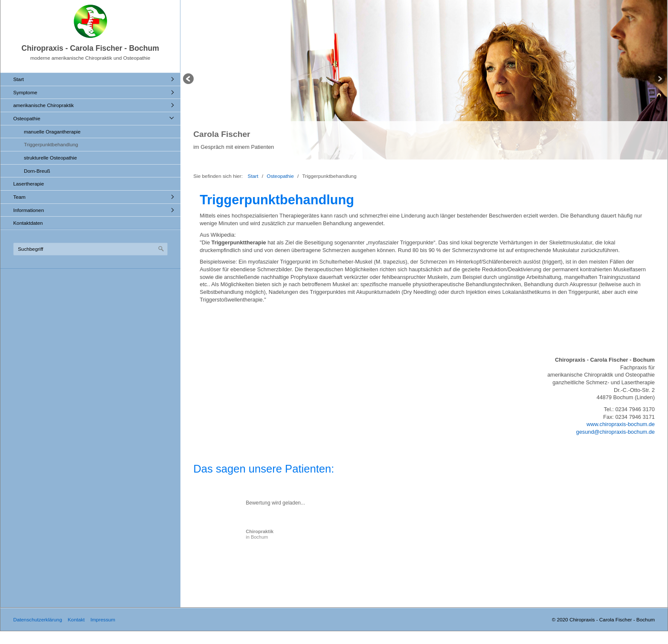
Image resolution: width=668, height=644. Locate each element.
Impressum (103, 619)
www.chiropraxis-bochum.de (621, 424)
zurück (189, 80)
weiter (659, 80)
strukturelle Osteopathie (50, 158)
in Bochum (260, 534)
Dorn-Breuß (37, 171)
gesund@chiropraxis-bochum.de (616, 432)
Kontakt (76, 619)
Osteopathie (27, 118)
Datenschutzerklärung (38, 619)
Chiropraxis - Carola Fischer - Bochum (90, 48)
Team (19, 197)
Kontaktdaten (28, 223)
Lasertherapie (29, 184)
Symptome (25, 92)
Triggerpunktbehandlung (51, 144)
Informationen (29, 210)
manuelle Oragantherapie (52, 132)
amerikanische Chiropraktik (44, 105)
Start (19, 79)
